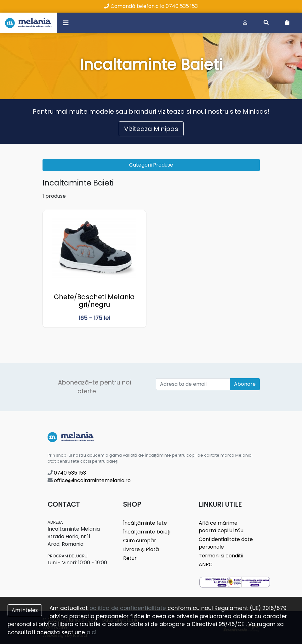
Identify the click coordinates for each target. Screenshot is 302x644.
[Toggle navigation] (66, 23)
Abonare (245, 384)
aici (91, 632)
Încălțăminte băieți (147, 532)
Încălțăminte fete (145, 523)
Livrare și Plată (141, 549)
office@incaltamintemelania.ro (89, 480)
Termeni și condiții (221, 556)
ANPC (206, 564)
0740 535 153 (67, 473)
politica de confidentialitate (128, 608)
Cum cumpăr (140, 541)
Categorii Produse (151, 165)
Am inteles (25, 610)
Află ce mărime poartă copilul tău (221, 527)
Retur (130, 558)
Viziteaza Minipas (151, 129)
